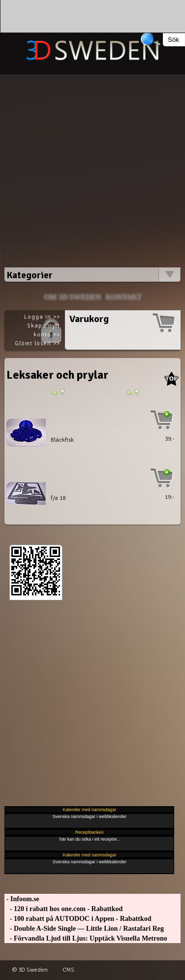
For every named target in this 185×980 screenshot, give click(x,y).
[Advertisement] (92, 167)
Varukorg (89, 319)
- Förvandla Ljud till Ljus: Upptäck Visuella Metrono (86, 938)
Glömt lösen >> (37, 343)
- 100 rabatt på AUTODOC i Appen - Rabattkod (78, 919)
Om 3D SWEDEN (72, 297)
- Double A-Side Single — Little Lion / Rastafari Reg (84, 929)
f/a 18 (58, 498)
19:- (170, 497)
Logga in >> (42, 317)
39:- (170, 439)
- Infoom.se (22, 899)
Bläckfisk (62, 440)
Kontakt (123, 297)
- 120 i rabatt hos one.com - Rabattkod (63, 909)
